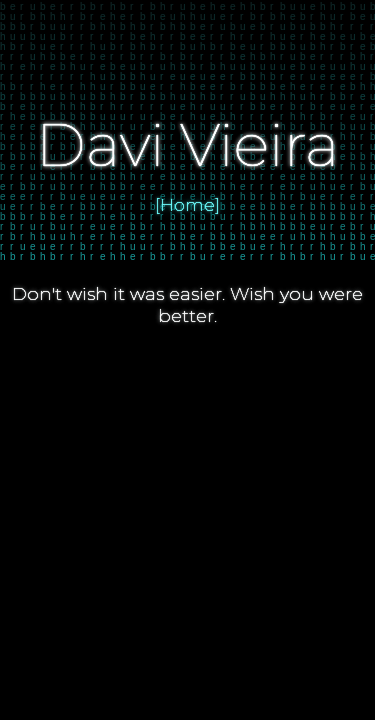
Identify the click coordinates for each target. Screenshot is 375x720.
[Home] (187, 205)
